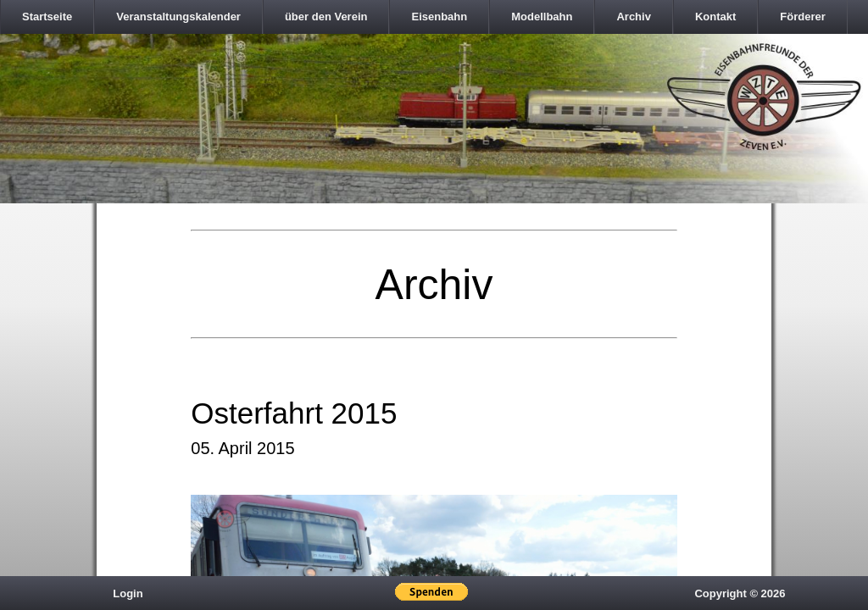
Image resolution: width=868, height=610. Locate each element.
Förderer (802, 17)
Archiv (633, 17)
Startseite (47, 17)
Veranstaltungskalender (178, 17)
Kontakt (715, 17)
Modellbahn (542, 17)
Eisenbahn (439, 17)
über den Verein (326, 17)
